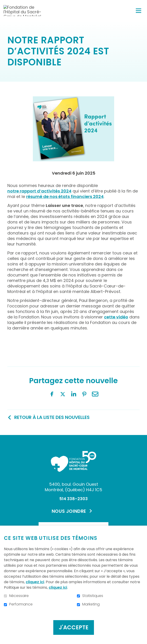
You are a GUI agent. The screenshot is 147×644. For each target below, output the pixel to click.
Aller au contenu (4, 4)
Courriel (95, 394)
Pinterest (84, 394)
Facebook (52, 394)
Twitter (63, 394)
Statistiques (93, 596)
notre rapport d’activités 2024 (39, 191)
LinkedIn (73, 394)
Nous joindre (69, 511)
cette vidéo (116, 317)
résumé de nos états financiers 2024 (65, 197)
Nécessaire (19, 596)
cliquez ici (35, 582)
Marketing (91, 604)
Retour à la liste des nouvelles (52, 417)
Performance (21, 604)
